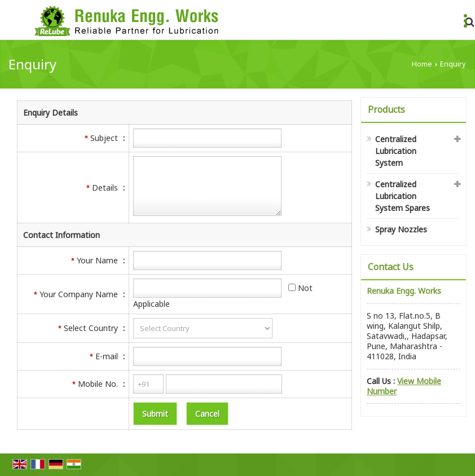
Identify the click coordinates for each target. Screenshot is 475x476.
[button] (404, 386)
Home (422, 64)
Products (386, 109)
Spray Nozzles (401, 229)
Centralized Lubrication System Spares (403, 196)
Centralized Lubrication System (396, 151)
